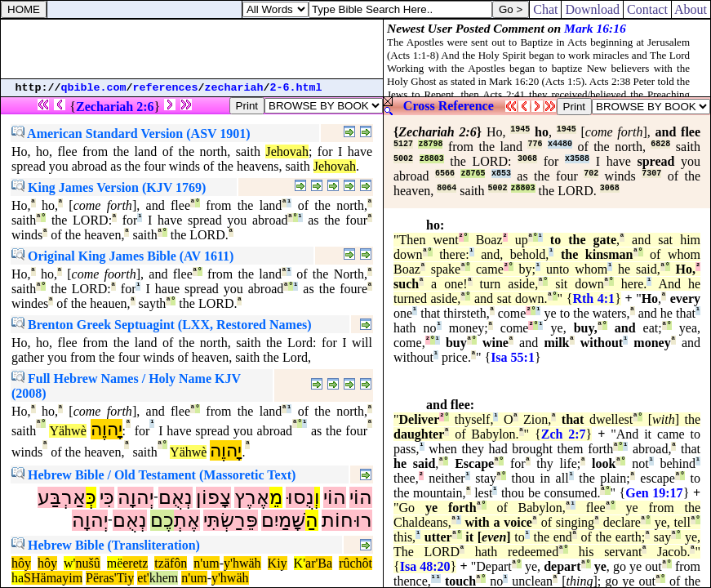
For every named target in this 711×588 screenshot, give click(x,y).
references (166, 88)
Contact (647, 9)
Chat (545, 9)
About (691, 9)
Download (592, 9)
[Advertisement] (192, 49)
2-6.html (296, 88)
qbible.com (94, 88)
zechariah (234, 88)
